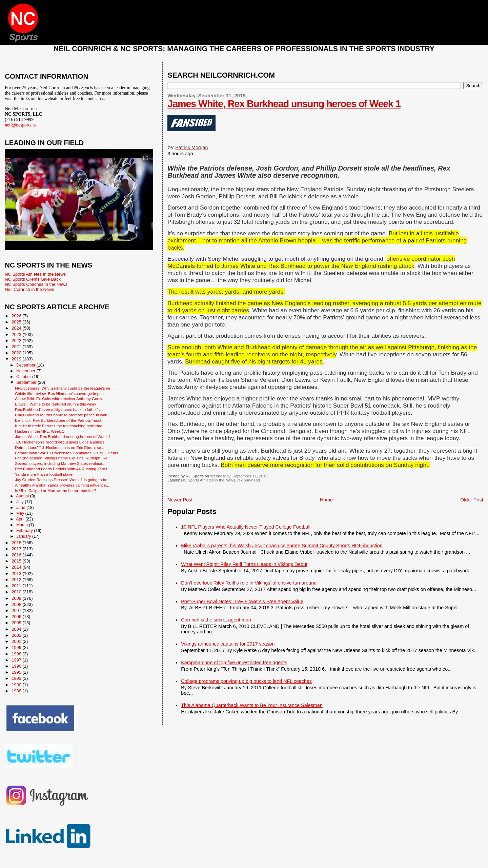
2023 (17, 334)
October (24, 377)
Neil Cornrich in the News (29, 289)
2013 (17, 574)
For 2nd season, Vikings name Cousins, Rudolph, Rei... (63, 458)
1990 (17, 685)
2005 (17, 623)
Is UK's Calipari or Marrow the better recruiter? (55, 490)
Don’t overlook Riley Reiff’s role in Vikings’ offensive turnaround (249, 583)
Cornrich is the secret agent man (216, 620)
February (25, 531)
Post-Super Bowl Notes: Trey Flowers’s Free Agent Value (242, 601)
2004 (17, 629)
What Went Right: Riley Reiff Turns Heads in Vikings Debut (244, 564)
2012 (17, 580)
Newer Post (180, 500)
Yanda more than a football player (44, 474)
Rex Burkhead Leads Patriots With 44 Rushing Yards (61, 469)
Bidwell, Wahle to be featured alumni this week (56, 404)
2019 (17, 359)
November (26, 371)
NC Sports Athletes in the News (208, 480)
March (23, 525)
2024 (17, 328)
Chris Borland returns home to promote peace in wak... (63, 415)
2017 (17, 549)
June (21, 508)
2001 (17, 641)
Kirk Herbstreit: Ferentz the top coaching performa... (60, 426)
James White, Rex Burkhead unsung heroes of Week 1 (284, 104)
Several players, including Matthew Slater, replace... (60, 463)
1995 (17, 672)
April (21, 519)
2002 (17, 635)
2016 (17, 555)
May (21, 513)
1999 (17, 647)
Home (326, 500)
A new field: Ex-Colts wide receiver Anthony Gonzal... (61, 399)
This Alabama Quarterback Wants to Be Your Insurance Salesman (252, 705)
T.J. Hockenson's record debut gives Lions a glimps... (61, 442)
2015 (17, 561)
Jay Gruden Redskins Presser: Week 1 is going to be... (63, 480)
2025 (17, 322)
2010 (17, 592)
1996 (17, 666)
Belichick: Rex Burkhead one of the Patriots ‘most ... (60, 420)
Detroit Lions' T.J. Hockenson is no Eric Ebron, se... (60, 447)
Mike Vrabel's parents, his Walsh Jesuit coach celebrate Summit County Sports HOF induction (282, 546)
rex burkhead (249, 480)
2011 (17, 586)
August (23, 496)
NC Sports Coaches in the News (36, 284)
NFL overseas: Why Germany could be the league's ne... (64, 388)
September (27, 382)
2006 (17, 617)
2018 (17, 543)
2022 (17, 341)
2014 (17, 567)
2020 (17, 353)
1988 (17, 691)
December (26, 365)
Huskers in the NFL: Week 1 (39, 431)
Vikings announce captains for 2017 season (228, 644)
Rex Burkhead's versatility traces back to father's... (59, 409)
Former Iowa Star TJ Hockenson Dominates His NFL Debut (67, 453)
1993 (17, 678)
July (21, 502)
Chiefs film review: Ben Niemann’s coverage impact (60, 393)
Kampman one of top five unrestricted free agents (234, 663)
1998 (17, 654)
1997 (17, 660)
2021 (17, 347)
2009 (17, 598)
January (24, 536)
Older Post (472, 500)
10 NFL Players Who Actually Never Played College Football (246, 527)
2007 (17, 610)
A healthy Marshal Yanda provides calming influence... (62, 485)
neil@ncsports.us (21, 125)
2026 (17, 316)
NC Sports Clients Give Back (33, 279)
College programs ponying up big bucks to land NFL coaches (246, 681)
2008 (17, 604)
